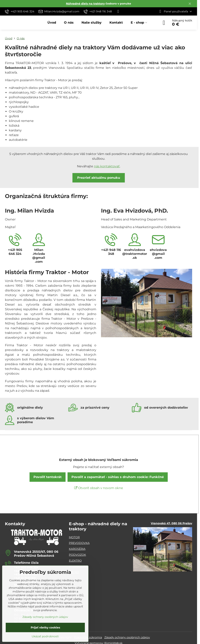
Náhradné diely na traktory (85, 4)
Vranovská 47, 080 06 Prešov (171, 523)
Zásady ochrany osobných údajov (127, 637)
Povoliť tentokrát (48, 477)
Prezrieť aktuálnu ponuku (99, 178)
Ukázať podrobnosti (45, 636)
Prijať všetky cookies (45, 627)
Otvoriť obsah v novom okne (99, 488)
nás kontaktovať (107, 166)
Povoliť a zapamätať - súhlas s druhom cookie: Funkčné (118, 477)
